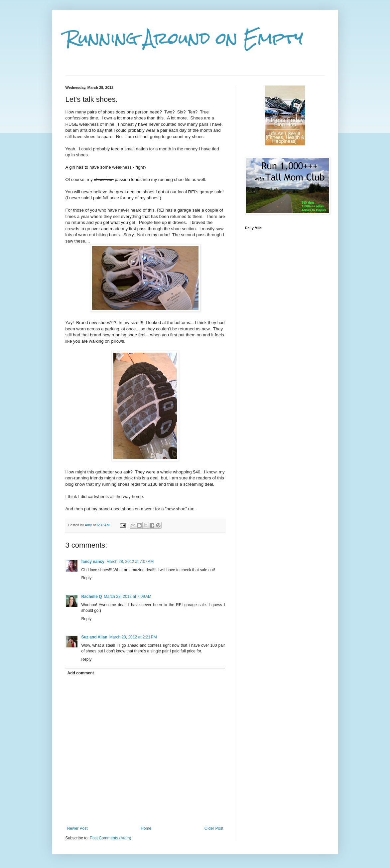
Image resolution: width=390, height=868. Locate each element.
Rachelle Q (92, 597)
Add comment (81, 673)
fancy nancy (93, 562)
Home (146, 828)
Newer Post (77, 828)
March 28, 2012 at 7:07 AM (130, 562)
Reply (87, 578)
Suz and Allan (94, 637)
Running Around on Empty (184, 38)
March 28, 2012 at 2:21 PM (133, 637)
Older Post (214, 828)
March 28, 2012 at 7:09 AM (128, 597)
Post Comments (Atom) (111, 838)
